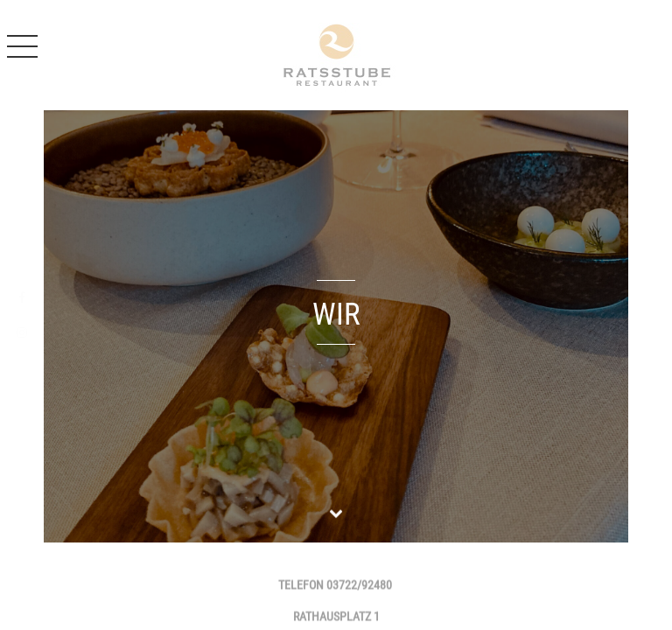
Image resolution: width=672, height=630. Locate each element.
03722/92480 (359, 586)
